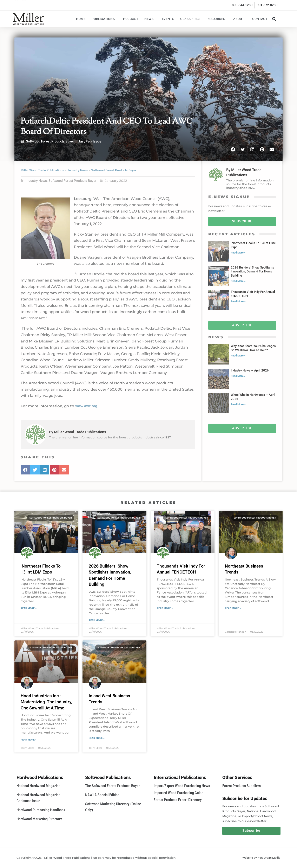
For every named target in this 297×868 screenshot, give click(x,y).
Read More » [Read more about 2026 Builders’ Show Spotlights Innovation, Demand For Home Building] (238, 281)
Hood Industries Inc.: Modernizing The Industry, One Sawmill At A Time (46, 702)
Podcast (131, 19)
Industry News (78, 170)
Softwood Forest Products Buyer (50, 141)
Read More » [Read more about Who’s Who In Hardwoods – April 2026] (238, 404)
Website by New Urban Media (261, 858)
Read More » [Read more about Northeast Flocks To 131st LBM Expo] (238, 253)
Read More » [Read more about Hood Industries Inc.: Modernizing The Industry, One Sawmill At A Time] (29, 740)
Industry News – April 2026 (250, 370)
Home (81, 19)
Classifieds (190, 19)
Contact (260, 19)
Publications (104, 19)
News (150, 19)
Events (168, 19)
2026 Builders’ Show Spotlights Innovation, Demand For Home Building (252, 272)
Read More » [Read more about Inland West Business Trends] (97, 738)
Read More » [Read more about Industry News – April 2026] (238, 376)
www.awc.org (86, 406)
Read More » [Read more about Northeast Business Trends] (233, 608)
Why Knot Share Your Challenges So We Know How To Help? (253, 348)
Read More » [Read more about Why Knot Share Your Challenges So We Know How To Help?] (238, 356)
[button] (274, 19)
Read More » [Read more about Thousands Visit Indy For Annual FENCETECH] (238, 301)
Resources (217, 19)
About (240, 19)
